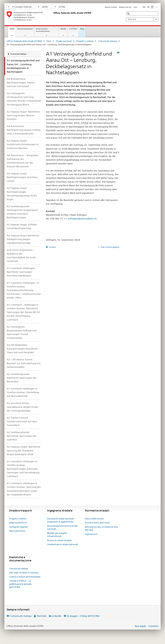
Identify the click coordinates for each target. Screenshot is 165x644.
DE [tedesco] (144, 7)
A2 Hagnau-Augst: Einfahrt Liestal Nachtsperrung (22, 226)
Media (63, 29)
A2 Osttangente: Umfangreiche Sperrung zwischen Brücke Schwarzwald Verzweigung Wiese (24, 99)
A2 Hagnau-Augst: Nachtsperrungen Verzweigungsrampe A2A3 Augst (22, 194)
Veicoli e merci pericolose (97, 523)
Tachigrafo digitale (18, 527)
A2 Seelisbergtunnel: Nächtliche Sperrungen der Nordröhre (22, 378)
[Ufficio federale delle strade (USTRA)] (53, 16)
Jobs (135, 7)
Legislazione (91, 534)
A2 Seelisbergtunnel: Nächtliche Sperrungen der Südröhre (22, 436)
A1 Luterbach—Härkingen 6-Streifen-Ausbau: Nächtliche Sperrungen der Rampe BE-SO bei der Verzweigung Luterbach (23, 312)
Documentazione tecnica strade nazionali (62, 527)
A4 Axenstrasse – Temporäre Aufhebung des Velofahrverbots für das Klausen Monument (23, 161)
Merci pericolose (17, 531)
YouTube (42, 616)
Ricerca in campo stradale (59, 540)
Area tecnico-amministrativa (43, 30)
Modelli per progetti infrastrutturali (57, 535)
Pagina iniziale (111, 7)
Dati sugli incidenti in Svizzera (24, 573)
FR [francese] (148, 7)
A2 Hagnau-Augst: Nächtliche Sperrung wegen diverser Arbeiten (23, 115)
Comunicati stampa (108, 41)
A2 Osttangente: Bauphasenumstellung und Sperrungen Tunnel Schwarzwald (22, 332)
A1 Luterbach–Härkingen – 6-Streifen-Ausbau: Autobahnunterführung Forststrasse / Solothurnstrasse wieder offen (24, 290)
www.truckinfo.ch (18, 523)
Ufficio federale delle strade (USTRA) (24, 41)
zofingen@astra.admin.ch (82, 219)
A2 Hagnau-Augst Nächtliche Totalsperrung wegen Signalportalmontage (23, 239)
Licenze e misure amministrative (25, 577)
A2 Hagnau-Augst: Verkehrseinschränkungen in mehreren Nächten (23, 144)
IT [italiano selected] (152, 7)
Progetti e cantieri (85, 41)
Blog (82, 29)
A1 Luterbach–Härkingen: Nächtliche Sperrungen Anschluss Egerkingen (21, 272)
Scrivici (52, 247)
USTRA (60, 7)
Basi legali (140, 626)
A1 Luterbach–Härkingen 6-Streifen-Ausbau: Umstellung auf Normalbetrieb (23, 392)
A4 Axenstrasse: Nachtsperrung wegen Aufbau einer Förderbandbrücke (24, 130)
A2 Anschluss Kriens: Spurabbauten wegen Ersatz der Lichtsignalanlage (22, 407)
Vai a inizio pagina (110, 247)
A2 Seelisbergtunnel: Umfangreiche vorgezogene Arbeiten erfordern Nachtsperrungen (22, 212)
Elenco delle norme (94, 519)
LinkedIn (57, 616)
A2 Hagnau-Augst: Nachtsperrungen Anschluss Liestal (22, 177)
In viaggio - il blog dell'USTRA (83, 616)
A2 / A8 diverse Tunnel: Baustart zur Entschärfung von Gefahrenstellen (24, 363)
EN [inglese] (157, 7)
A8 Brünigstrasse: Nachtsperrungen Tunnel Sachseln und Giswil (21, 83)
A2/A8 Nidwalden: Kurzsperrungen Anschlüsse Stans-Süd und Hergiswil (22, 349)
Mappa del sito (125, 7)
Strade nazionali (64, 41)
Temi (13, 30)
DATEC (43, 7)
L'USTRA (73, 29)
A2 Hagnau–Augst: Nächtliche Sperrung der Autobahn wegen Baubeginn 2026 (24, 450)
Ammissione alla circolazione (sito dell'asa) (101, 528)
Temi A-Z (142, 19)
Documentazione (25, 29)
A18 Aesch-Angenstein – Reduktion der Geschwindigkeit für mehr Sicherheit (21, 256)
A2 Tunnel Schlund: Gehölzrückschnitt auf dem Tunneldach (22, 421)
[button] (129, 14)
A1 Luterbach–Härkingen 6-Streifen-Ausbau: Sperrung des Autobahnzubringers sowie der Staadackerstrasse (24, 489)
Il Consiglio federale (20, 7)
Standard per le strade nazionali (63, 544)
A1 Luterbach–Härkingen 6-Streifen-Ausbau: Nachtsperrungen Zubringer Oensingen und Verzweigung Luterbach (23, 469)
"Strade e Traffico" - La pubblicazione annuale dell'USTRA (20, 584)
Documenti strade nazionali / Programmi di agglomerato (61, 520)
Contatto (153, 626)
